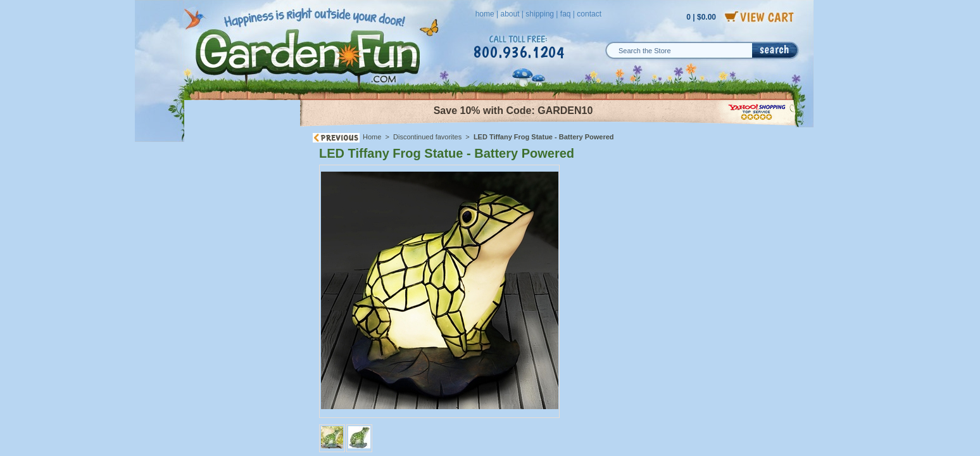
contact (589, 14)
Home (372, 137)
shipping (540, 14)
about (510, 14)
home (485, 14)
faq (566, 14)
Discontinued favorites (427, 137)
